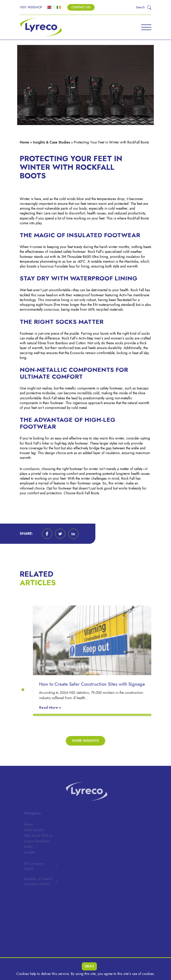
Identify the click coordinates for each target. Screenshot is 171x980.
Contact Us (81, 7)
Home (24, 142)
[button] (47, 534)
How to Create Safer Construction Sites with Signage (94, 684)
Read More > (52, 708)
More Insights (85, 741)
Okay (89, 966)
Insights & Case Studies (51, 142)
